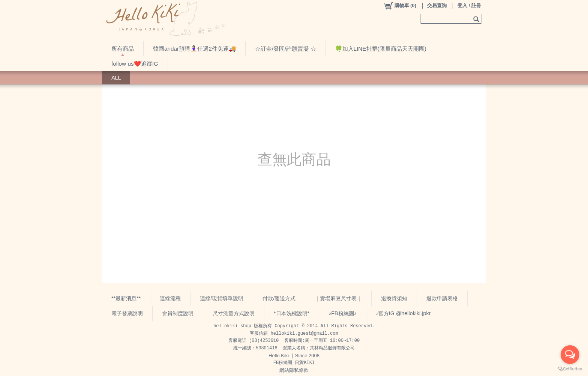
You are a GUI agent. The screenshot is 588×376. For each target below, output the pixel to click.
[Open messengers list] (570, 355)
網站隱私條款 (294, 370)
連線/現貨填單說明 (222, 298)
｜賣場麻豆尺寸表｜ (338, 298)
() (400, 6)
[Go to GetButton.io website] (570, 369)
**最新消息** (126, 298)
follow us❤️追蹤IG (135, 64)
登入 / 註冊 (469, 5)
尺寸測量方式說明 (234, 313)
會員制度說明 (178, 313)
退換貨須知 (394, 298)
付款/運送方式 (279, 298)
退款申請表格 (442, 298)
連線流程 (170, 298)
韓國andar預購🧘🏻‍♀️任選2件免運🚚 (194, 49)
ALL (116, 78)
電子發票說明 (127, 313)
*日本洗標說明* (292, 313)
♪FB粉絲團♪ (343, 313)
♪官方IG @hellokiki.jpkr (403, 313)
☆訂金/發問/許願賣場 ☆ (286, 49)
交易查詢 (437, 5)
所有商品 (123, 49)
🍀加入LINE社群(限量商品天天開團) (381, 49)
